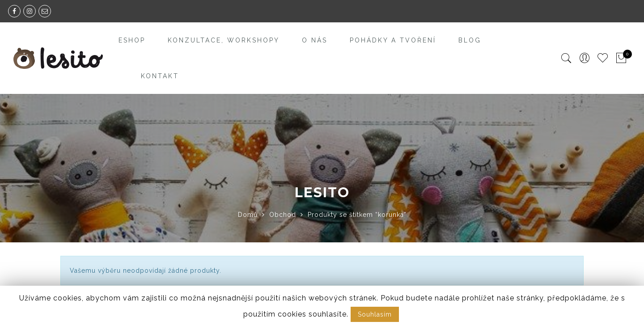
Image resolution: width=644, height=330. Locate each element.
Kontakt (160, 76)
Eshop (132, 40)
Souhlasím (375, 314)
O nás (315, 40)
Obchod (283, 215)
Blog (470, 40)
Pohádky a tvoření (393, 40)
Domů (248, 215)
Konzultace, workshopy (224, 40)
